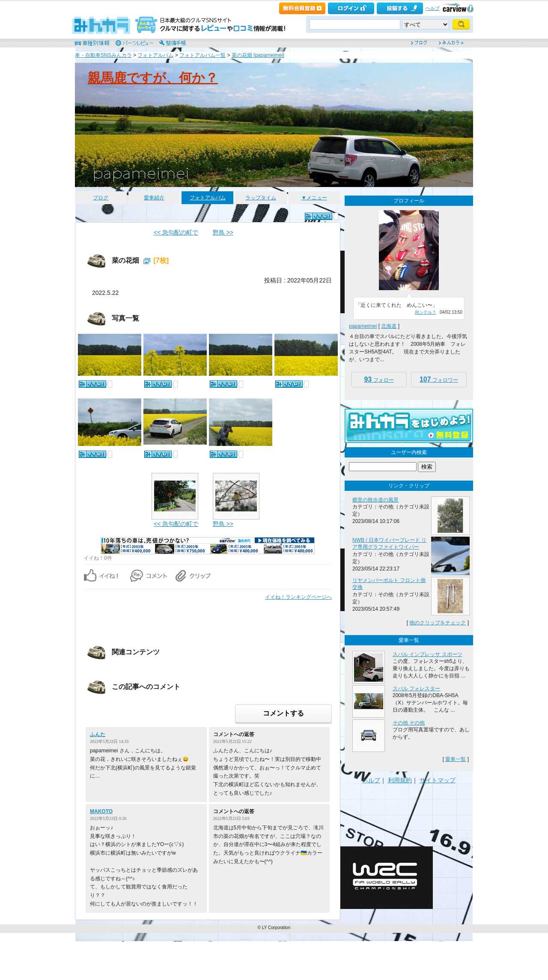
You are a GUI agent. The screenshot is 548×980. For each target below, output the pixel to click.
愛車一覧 (456, 759)
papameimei (363, 326)
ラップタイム (261, 198)
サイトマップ (438, 780)
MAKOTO (101, 811)
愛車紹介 (154, 198)
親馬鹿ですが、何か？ (153, 78)
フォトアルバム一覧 (203, 55)
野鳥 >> (223, 232)
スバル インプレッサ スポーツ (427, 654)
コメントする (283, 713)
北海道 (389, 326)
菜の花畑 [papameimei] (258, 55)
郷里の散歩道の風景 (375, 500)
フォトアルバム (155, 55)
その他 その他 (409, 723)
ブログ (101, 198)
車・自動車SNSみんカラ (103, 55)
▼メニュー (314, 198)
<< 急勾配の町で (176, 232)
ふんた (98, 734)
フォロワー (439, 379)
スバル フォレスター (416, 689)
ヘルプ (433, 8)
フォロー (379, 379)
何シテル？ (426, 312)
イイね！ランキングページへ (298, 597)
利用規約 (400, 780)
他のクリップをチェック (438, 623)
